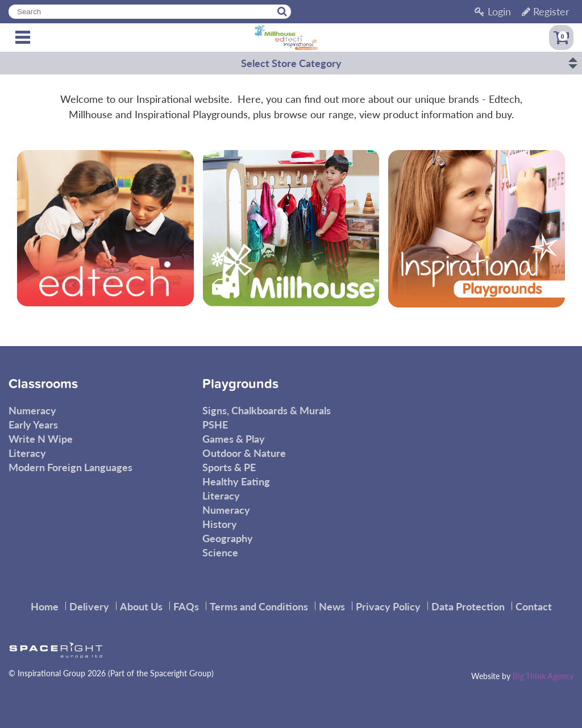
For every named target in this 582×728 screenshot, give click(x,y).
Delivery (89, 606)
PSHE (215, 424)
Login (493, 11)
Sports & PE (229, 467)
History (220, 524)
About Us (141, 606)
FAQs (186, 606)
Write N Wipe (41, 438)
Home (45, 606)
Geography (228, 538)
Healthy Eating (236, 481)
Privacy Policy (388, 606)
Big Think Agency (543, 676)
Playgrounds (240, 384)
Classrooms (43, 384)
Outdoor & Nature (244, 453)
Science (220, 552)
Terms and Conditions (259, 606)
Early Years (33, 424)
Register (546, 11)
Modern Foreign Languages (70, 467)
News (332, 606)
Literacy (27, 453)
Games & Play (234, 438)
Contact (534, 606)
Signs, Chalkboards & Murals (267, 410)
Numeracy (32, 410)
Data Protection (468, 606)
